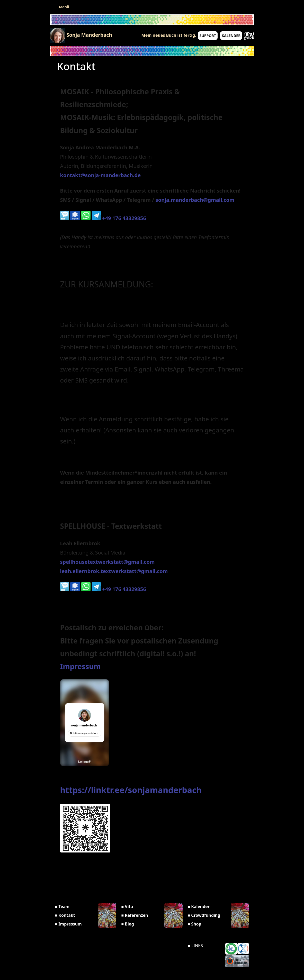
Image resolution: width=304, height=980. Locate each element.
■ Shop (195, 924)
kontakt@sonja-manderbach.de (101, 175)
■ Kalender (199, 906)
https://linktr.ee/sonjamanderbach (131, 790)
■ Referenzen (135, 915)
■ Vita (127, 906)
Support (208, 36)
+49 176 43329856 (118, 218)
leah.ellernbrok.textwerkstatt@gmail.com (114, 571)
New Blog (249, 36)
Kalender (231, 36)
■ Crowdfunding (204, 915)
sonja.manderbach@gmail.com (195, 200)
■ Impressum (68, 924)
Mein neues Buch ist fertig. (169, 35)
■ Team (62, 906)
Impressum (81, 666)
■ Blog (128, 924)
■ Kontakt (65, 915)
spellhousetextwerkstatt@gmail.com (108, 562)
